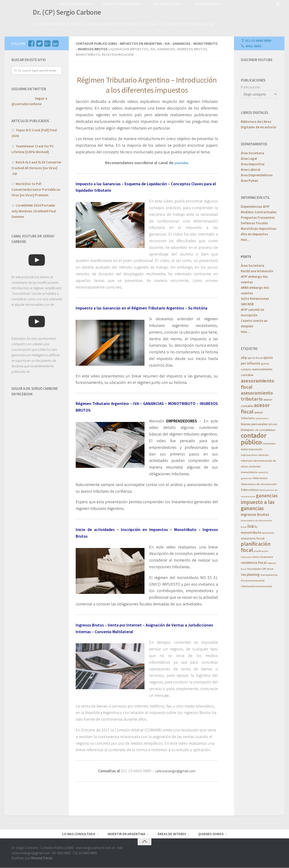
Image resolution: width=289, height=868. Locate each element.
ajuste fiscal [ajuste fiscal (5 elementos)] (255, 357)
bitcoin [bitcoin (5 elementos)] (273, 423)
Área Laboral (250, 169)
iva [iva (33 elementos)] (250, 525)
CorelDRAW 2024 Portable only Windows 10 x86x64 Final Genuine (34, 210)
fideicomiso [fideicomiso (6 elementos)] (260, 477)
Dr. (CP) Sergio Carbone (65, 13)
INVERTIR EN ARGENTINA (119, 3)
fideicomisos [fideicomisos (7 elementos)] (250, 489)
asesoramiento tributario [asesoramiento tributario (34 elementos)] (257, 395)
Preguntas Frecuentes (258, 217)
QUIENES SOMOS (202, 3)
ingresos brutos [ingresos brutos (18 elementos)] (255, 513)
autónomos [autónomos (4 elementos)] (262, 417)
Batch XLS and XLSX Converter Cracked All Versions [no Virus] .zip (36, 167)
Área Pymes (250, 180)
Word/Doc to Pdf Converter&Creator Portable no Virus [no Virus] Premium (36, 188)
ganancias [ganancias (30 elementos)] (267, 495)
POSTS (246, 256)
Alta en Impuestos (254, 233)
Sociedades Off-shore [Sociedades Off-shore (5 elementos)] (260, 568)
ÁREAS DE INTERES (163, 3)
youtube (181, 162)
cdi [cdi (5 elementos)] (256, 429)
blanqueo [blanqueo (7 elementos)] (247, 429)
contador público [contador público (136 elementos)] (254, 438)
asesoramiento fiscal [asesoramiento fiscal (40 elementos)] (258, 383)
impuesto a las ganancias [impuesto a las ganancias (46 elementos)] (258, 504)
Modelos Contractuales (259, 211)
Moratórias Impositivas (259, 228)
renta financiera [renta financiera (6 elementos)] (263, 556)
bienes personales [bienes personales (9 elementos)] (254, 423)
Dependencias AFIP (255, 206)
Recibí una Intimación (257, 270)
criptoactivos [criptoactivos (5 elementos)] (249, 454)
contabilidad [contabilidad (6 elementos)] (267, 429)
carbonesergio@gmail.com (175, 770)
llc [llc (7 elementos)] (256, 526)
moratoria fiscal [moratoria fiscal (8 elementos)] (253, 537)
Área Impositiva (253, 163)
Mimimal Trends (42, 858)
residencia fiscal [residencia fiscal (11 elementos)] (254, 562)
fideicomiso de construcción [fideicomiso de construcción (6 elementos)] (259, 483)
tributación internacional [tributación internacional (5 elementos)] (256, 585)
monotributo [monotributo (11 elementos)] (251, 532)
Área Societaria (253, 152)
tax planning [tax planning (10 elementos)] (250, 574)
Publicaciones (251, 86)
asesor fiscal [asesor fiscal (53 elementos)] (255, 407)
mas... (245, 239)
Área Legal (249, 158)
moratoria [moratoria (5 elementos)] (268, 532)
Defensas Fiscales (254, 222)
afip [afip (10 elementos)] (244, 357)
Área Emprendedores (257, 174)
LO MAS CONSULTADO (73, 3)
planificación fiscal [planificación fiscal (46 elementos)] (256, 546)
